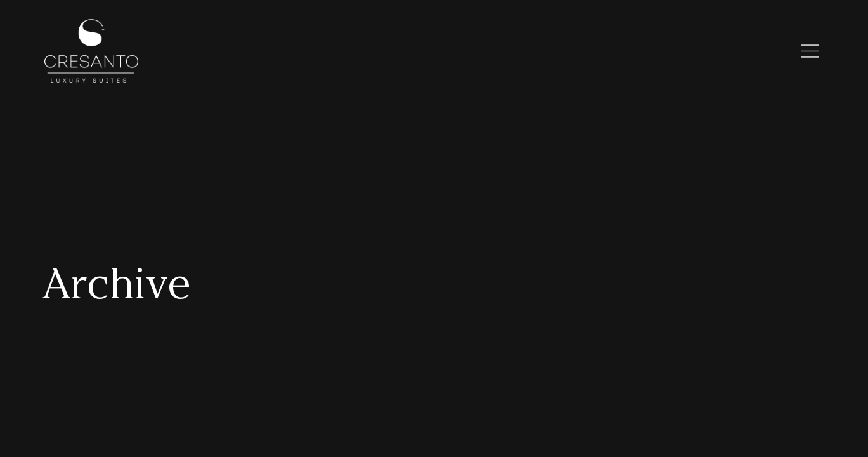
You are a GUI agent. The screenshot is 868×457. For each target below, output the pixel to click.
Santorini (518, 51)
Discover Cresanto (437, 51)
